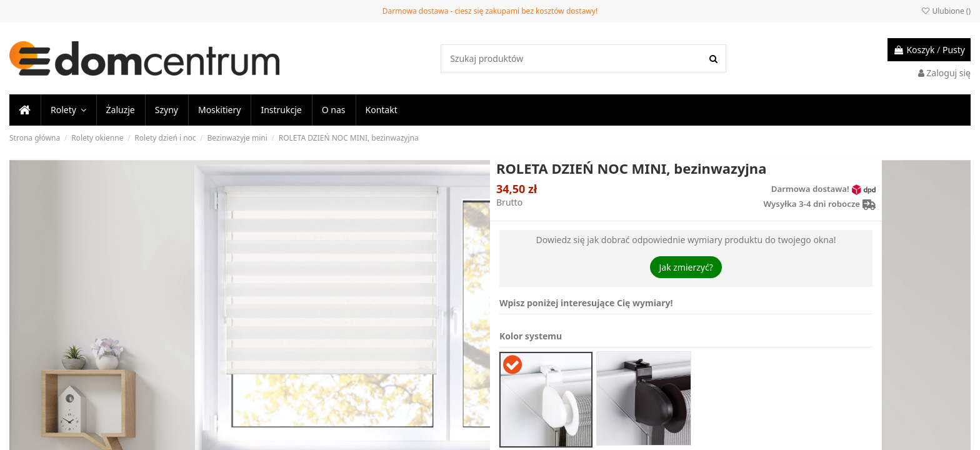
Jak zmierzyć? (686, 267)
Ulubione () (946, 11)
